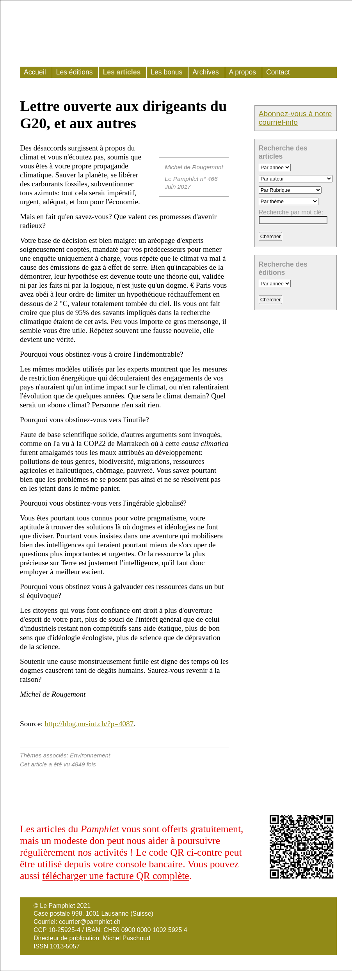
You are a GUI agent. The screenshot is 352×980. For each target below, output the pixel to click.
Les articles (122, 72)
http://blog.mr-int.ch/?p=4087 (89, 724)
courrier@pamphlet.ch (90, 922)
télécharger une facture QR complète (116, 876)
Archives (205, 72)
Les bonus (166, 72)
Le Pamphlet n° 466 (191, 179)
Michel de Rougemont (194, 167)
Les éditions (75, 72)
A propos (243, 72)
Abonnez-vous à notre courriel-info (295, 118)
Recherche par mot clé (290, 212)
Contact (278, 72)
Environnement (90, 755)
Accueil (35, 72)
